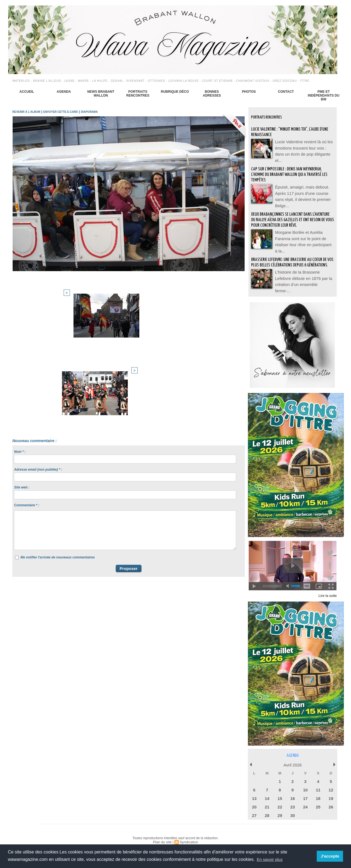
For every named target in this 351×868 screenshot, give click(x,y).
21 (267, 799)
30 (293, 807)
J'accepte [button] (331, 856)
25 (318, 799)
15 (280, 791)
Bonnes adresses (212, 94)
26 (331, 799)
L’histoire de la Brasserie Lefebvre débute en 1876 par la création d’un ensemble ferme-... (303, 276)
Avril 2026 (293, 759)
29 (280, 807)
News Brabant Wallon (101, 94)
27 (254, 807)
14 (267, 791)
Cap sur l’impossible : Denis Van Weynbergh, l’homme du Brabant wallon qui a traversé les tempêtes (290, 170)
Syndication (188, 833)
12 (331, 783)
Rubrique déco (175, 92)
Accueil (27, 92)
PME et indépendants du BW (323, 95)
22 (280, 799)
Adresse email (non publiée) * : (38, 347)
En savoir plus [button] (271, 859)
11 (318, 783)
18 (318, 791)
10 (305, 783)
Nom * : (20, 329)
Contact (286, 92)
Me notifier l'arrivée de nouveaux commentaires (58, 435)
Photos (249, 92)
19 (331, 791)
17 (305, 791)
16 (293, 791)
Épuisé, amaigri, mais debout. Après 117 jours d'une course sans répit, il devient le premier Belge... (304, 188)
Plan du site (163, 833)
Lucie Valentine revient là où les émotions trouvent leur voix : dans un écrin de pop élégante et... (304, 147)
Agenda (64, 92)
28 (267, 807)
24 (305, 799)
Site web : (22, 365)
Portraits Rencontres (138, 94)
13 (254, 791)
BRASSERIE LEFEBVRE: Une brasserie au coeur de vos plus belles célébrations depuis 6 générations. (292, 258)
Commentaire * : (27, 383)
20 (254, 799)
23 (293, 799)
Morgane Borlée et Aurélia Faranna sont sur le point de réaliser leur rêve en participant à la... (304, 235)
